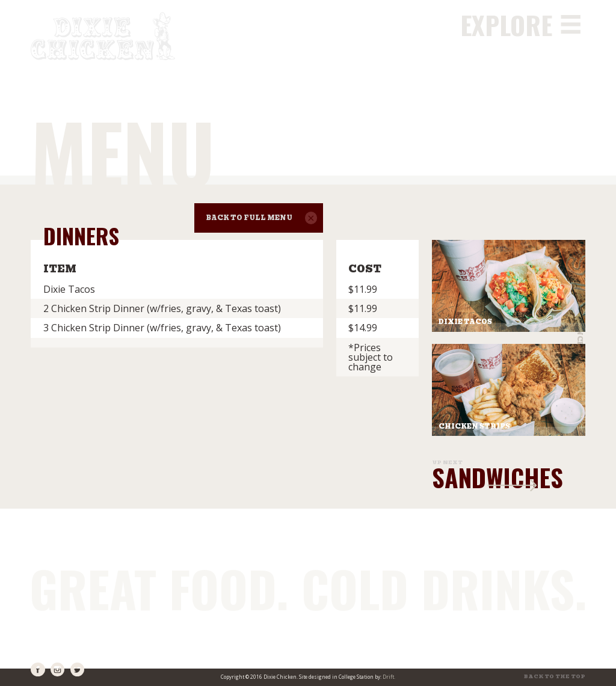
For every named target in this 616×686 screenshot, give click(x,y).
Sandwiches (497, 477)
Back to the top (555, 677)
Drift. (389, 677)
